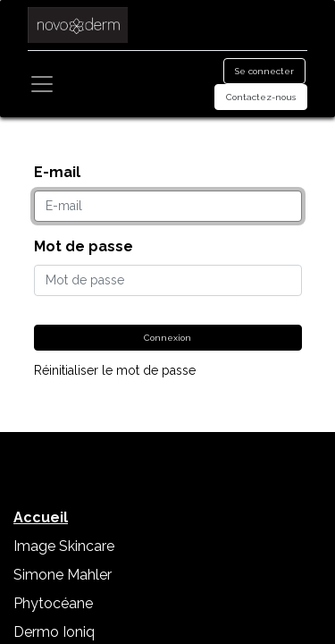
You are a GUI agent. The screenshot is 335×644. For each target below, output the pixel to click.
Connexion (167, 338)
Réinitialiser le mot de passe (115, 370)
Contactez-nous (261, 97)
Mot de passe (84, 246)
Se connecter (264, 71)
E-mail (57, 172)
